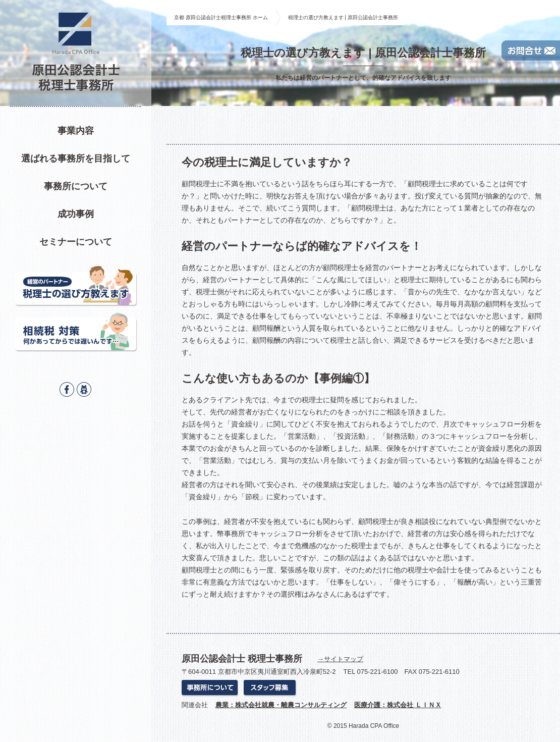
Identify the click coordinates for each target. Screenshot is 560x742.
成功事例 (76, 214)
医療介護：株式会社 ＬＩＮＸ (398, 705)
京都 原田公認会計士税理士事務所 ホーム (221, 17)
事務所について (76, 186)
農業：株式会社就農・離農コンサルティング (281, 705)
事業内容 (76, 131)
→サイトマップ (340, 659)
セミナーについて (76, 242)
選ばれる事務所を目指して (76, 158)
